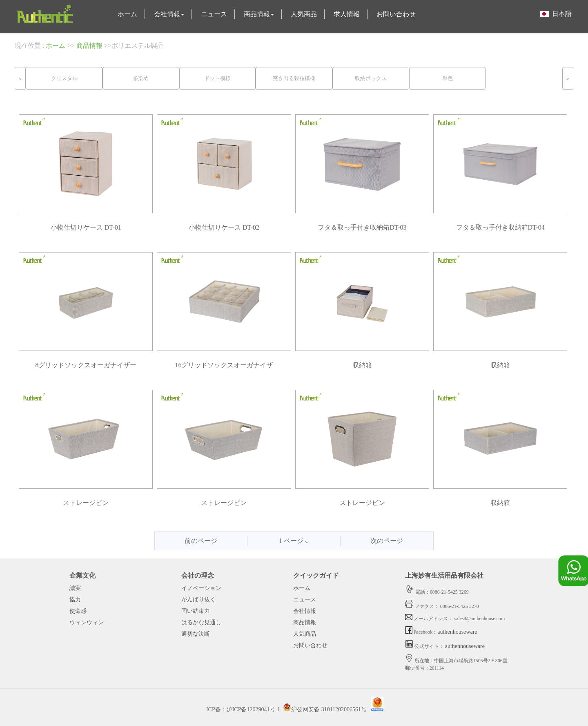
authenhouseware (457, 632)
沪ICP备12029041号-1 (253, 709)
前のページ (201, 541)
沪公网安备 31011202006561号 (325, 709)
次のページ (387, 541)
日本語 (556, 14)
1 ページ (294, 541)
